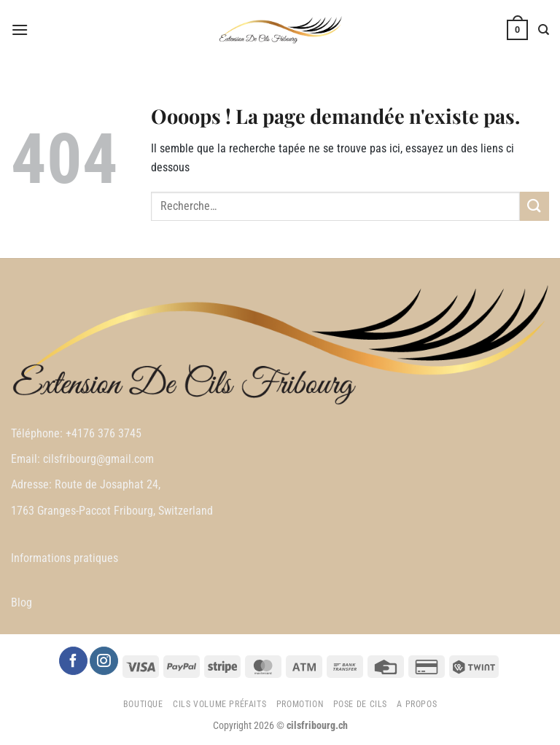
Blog (22, 602)
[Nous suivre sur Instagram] (104, 661)
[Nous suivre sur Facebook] (73, 661)
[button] (20, 30)
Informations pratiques (65, 558)
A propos (417, 704)
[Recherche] (544, 30)
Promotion (300, 704)
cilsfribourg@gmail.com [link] (98, 459)
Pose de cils (360, 704)
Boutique (143, 704)
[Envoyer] (534, 206)
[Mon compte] (486, 30)
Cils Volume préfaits (219, 704)
